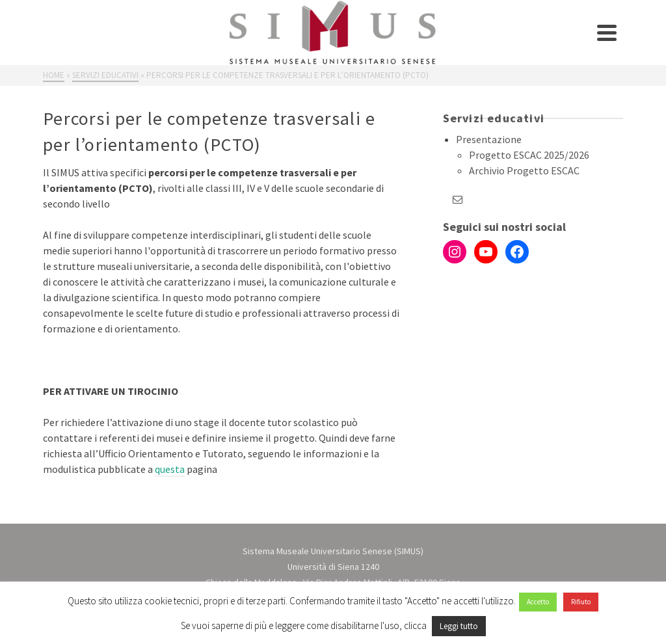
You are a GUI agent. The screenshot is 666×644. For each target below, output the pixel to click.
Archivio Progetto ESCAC (524, 170)
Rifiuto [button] (581, 602)
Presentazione (489, 139)
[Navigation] (607, 33)
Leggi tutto (459, 626)
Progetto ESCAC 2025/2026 (529, 155)
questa (170, 469)
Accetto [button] (538, 602)
